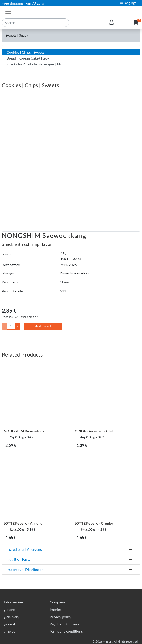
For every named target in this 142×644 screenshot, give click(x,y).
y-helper (10, 631)
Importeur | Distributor (25, 569)
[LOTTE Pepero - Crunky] (106, 487)
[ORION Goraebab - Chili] (106, 394)
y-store (9, 609)
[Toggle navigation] (8, 11)
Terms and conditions (66, 631)
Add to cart (43, 326)
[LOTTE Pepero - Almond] (35, 487)
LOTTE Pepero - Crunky (94, 523)
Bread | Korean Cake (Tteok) (29, 58)
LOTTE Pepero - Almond (23, 523)
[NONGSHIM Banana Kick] (35, 394)
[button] (136, 23)
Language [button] (128, 3)
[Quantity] (11, 326)
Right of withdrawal (65, 624)
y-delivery (11, 617)
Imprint (56, 609)
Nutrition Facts (18, 559)
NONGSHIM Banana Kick (24, 431)
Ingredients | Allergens (24, 549)
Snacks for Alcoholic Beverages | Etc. (35, 64)
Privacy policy (60, 617)
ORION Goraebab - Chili (94, 431)
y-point (9, 624)
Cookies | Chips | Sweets (26, 52)
